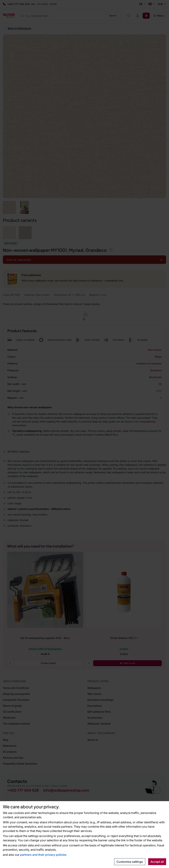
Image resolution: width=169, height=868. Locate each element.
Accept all (157, 862)
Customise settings (130, 862)
